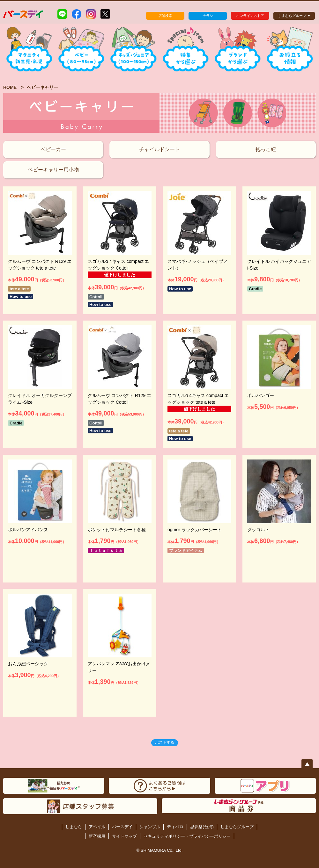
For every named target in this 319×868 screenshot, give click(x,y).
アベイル (97, 827)
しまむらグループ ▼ (294, 16)
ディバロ (175, 827)
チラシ (208, 16)
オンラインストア (250, 16)
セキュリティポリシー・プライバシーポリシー (187, 836)
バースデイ (122, 827)
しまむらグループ (237, 827)
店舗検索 (165, 16)
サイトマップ (124, 836)
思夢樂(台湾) (202, 827)
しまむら (74, 827)
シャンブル (150, 827)
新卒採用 (97, 836)
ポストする (165, 742)
